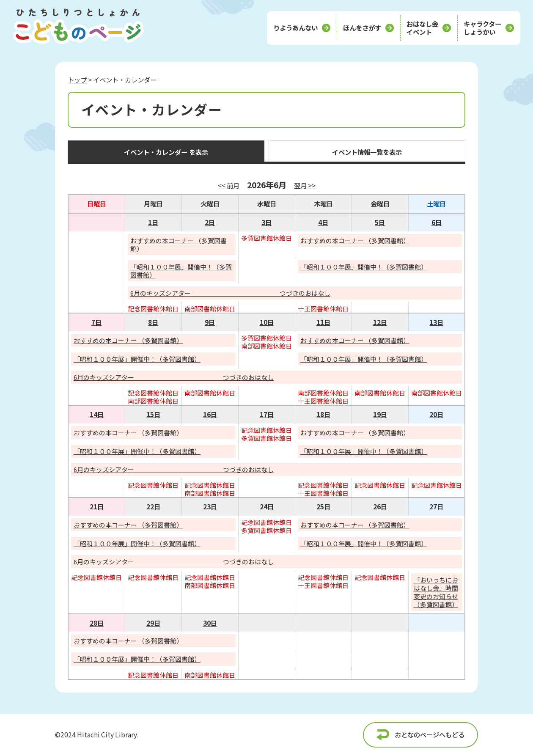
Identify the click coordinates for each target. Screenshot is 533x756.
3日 (266, 222)
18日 (323, 414)
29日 (153, 623)
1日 (153, 222)
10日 (267, 322)
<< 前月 (229, 185)
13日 (436, 322)
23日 (210, 506)
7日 (96, 322)
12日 (380, 322)
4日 (323, 222)
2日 (210, 222)
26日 (380, 506)
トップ (77, 80)
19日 (380, 414)
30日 (210, 623)
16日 (210, 414)
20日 (436, 414)
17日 (267, 414)
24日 (267, 506)
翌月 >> (305, 185)
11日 (323, 322)
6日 (437, 222)
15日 (153, 414)
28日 (97, 623)
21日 (97, 506)
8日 (153, 322)
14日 (97, 414)
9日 (210, 322)
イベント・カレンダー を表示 (166, 152)
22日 (153, 506)
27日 (436, 506)
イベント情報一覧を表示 (367, 152)
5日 (380, 222)
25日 (323, 506)
